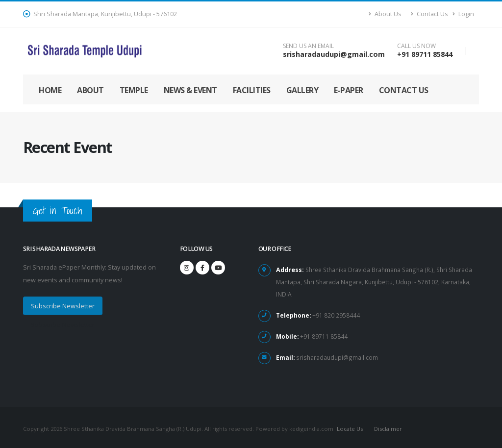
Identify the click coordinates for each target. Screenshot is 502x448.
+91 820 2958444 (336, 313)
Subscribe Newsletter (63, 306)
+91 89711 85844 (425, 54)
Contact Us (429, 14)
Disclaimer (388, 426)
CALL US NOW (416, 46)
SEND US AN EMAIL (308, 46)
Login (464, 14)
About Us (385, 14)
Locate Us (349, 426)
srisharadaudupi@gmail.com (334, 54)
